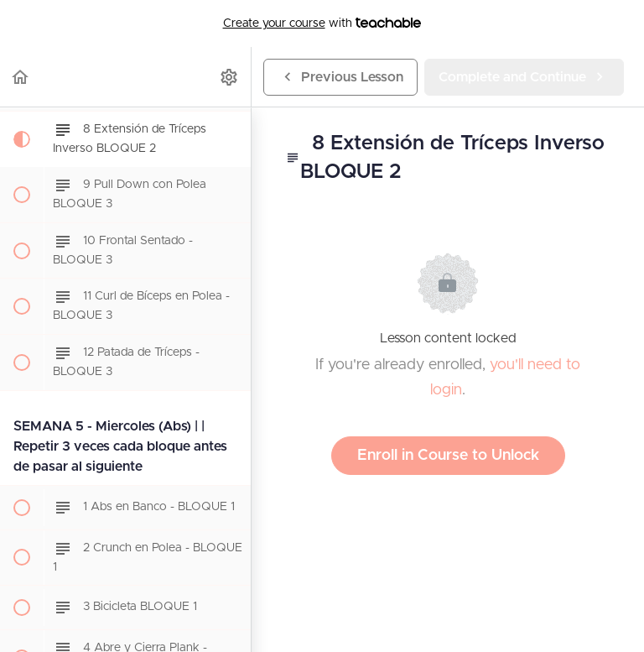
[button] (21, 77)
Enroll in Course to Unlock (448, 456)
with (322, 23)
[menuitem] (230, 77)
